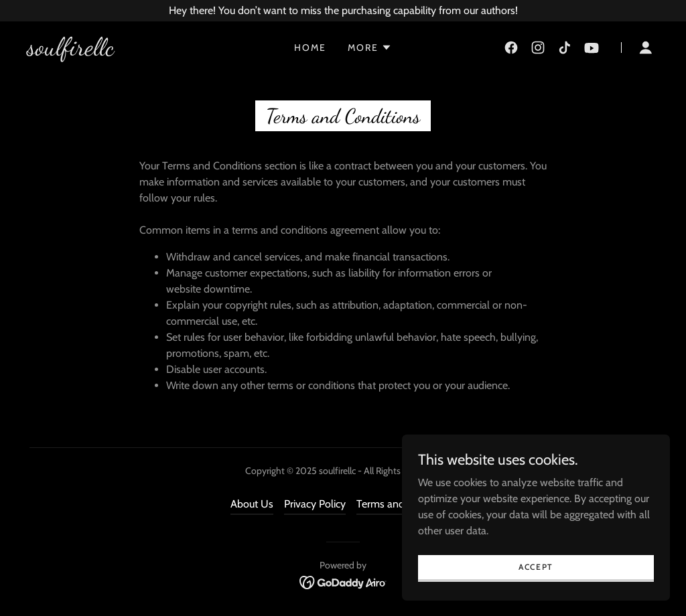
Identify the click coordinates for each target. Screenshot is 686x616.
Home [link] (310, 48)
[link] (70, 51)
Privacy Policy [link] (315, 504)
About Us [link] (252, 504)
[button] (370, 48)
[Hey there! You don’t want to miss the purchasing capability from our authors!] (343, 11)
